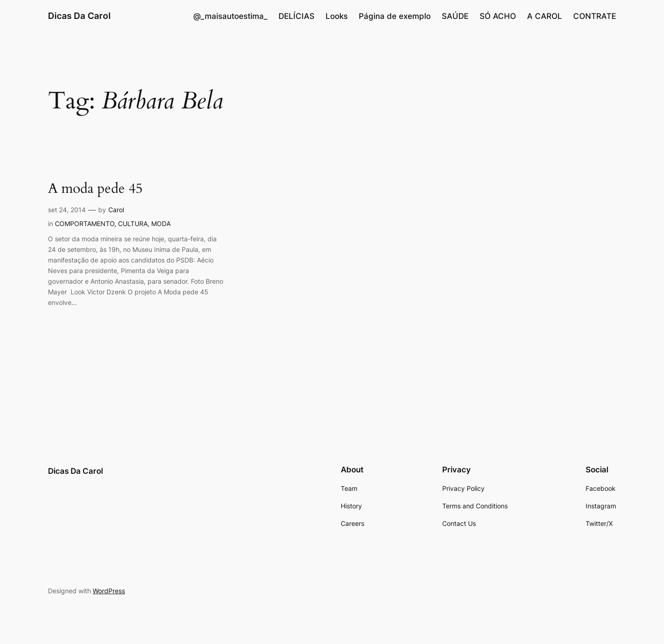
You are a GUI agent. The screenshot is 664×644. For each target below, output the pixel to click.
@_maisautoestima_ (230, 16)
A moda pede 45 (95, 189)
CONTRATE (595, 16)
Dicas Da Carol (79, 16)
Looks (337, 16)
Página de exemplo (395, 16)
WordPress (109, 591)
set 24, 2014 (67, 210)
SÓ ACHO (498, 16)
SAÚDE (455, 16)
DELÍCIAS (296, 16)
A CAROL (545, 16)
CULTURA (133, 224)
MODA (161, 224)
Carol (116, 210)
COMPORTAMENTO (85, 224)
